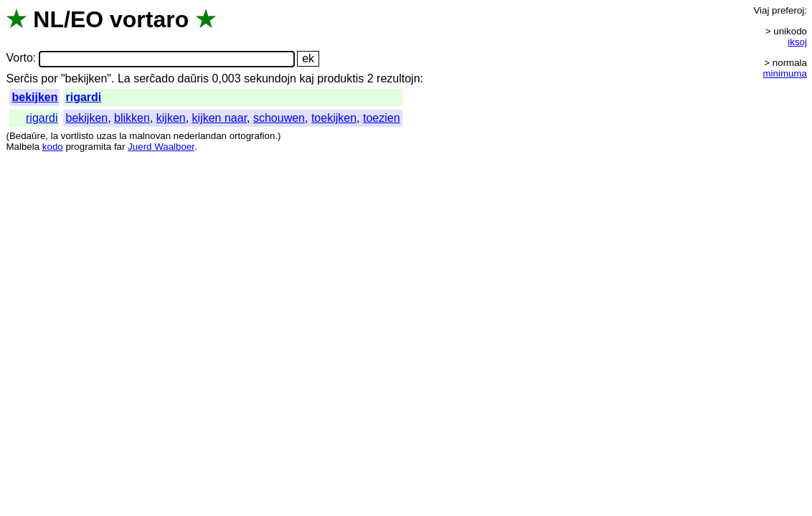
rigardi (83, 97)
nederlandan (200, 136)
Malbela (23, 147)
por (49, 78)
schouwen (279, 118)
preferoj (788, 10)
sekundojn (270, 78)
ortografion (252, 136)
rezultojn (398, 78)
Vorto (19, 58)
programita (88, 147)
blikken (132, 118)
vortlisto (77, 136)
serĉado (154, 78)
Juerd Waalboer (161, 147)
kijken (171, 118)
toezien (382, 118)
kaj (306, 78)
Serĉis (22, 78)
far (120, 147)
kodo (53, 147)
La (124, 78)
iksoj (797, 42)
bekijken (34, 97)
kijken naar (220, 118)
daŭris (194, 78)
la (55, 136)
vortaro (149, 19)
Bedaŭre (27, 136)
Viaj (761, 10)
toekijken (334, 118)
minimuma (785, 73)
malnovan (150, 136)
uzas (106, 136)
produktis (340, 78)
